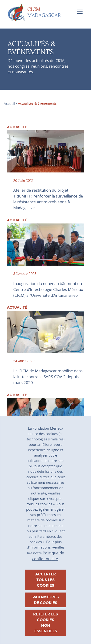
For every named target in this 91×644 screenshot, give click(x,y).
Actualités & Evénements (37, 103)
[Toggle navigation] (80, 12)
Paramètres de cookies (46, 600)
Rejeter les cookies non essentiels (45, 623)
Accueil (9, 103)
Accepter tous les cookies (46, 580)
